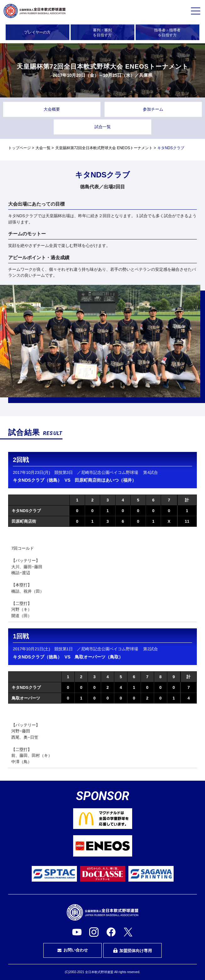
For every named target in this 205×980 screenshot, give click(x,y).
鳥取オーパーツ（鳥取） (99, 657)
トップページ (19, 148)
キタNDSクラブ (26, 511)
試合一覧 (103, 127)
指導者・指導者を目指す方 (167, 33)
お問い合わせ (73, 950)
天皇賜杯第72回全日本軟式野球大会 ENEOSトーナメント (104, 148)
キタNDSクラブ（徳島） (37, 480)
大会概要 (52, 109)
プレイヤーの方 (37, 32)
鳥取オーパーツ (26, 698)
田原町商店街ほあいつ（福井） (105, 480)
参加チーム (153, 109)
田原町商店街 (24, 521)
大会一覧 (43, 148)
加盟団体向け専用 (132, 951)
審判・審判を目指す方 (102, 33)
